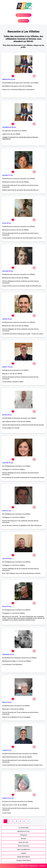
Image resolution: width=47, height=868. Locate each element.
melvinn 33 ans (7, 319)
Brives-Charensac (23, 846)
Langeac (24, 853)
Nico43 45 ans (7, 606)
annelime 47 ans (7, 175)
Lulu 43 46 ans (7, 559)
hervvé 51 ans (7, 511)
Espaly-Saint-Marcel (23, 857)
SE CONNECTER (23, 21)
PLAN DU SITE (33, 866)
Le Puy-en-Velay (23, 828)
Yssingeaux (23, 835)
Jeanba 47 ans (7, 750)
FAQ (22, 866)
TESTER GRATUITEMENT (24, 15)
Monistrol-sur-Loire (23, 831)
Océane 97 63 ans (8, 798)
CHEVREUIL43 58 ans (9, 127)
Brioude (24, 839)
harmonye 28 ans (8, 271)
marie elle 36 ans (8, 463)
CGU (26, 866)
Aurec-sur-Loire (23, 842)
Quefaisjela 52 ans (8, 654)
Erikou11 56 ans (7, 367)
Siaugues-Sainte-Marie (23, 860)
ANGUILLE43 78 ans (9, 79)
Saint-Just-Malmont (23, 849)
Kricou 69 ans (7, 223)
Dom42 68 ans (7, 415)
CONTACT (42, 866)
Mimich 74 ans (7, 702)
